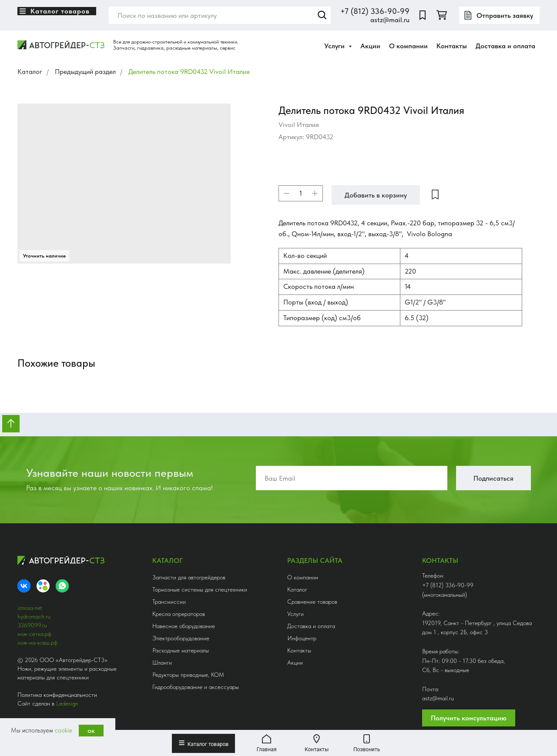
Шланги (162, 662)
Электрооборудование (181, 638)
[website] (423, 15)
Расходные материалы (181, 650)
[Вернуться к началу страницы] (11, 424)
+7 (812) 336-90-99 (375, 11)
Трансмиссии (169, 602)
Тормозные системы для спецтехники (200, 589)
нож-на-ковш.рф (37, 642)
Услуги (295, 614)
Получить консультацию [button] (469, 718)
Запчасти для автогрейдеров (189, 577)
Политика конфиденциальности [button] (57, 695)
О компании (408, 46)
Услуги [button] (335, 46)
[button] (499, 15)
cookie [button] (64, 730)
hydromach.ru (34, 616)
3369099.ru (32, 625)
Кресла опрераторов (179, 614)
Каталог (30, 72)
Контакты (452, 46)
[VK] (24, 586)
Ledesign (67, 703)
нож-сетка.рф (34, 634)
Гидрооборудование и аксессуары (196, 687)
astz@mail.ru (390, 20)
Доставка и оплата (505, 46)
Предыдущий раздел (85, 72)
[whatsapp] (62, 586)
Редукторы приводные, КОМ (188, 675)
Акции (370, 46)
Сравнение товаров (312, 602)
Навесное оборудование (184, 626)
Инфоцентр (302, 638)
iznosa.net (30, 608)
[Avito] (43, 586)
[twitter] (442, 15)
